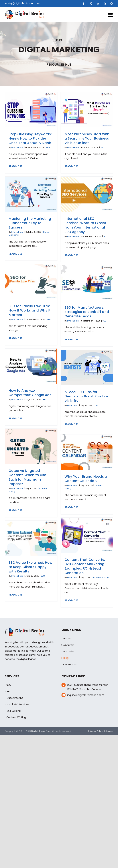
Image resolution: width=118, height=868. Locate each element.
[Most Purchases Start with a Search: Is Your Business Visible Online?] (87, 110)
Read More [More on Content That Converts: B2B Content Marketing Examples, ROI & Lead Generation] (71, 600)
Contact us (70, 664)
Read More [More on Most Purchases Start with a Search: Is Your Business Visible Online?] (71, 166)
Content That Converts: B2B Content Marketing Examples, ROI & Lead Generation (85, 566)
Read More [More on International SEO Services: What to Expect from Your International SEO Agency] (71, 255)
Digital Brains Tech (41, 731)
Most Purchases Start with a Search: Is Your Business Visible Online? (87, 138)
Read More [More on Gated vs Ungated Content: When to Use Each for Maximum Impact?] (15, 510)
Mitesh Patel (17, 147)
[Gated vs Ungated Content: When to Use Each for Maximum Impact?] (31, 446)
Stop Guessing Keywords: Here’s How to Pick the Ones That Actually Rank (30, 138)
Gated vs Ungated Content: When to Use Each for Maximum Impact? (27, 477)
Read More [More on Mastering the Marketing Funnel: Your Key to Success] (15, 254)
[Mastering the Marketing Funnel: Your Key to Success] (31, 194)
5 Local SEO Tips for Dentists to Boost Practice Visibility (86, 396)
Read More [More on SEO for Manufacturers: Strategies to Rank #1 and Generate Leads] (71, 340)
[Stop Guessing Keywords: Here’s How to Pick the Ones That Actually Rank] (31, 110)
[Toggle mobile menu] (111, 15)
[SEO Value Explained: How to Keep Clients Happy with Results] (31, 538)
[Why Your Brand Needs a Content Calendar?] (87, 452)
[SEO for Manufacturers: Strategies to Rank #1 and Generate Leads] (87, 283)
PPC (45, 399)
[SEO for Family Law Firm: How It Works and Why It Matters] (31, 282)
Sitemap (109, 731)
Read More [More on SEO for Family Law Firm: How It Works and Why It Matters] (15, 338)
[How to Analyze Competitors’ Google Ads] (31, 366)
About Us (69, 645)
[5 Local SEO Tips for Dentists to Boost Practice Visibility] (87, 367)
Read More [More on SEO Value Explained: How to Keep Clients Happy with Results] (15, 595)
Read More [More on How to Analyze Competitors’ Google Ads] (15, 418)
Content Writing (101, 577)
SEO (48, 147)
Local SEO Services (18, 704)
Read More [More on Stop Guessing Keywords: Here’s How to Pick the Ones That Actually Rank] (15, 166)
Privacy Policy (96, 731)
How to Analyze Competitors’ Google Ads (30, 393)
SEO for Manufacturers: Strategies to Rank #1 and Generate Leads (87, 312)
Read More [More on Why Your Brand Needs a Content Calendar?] (71, 507)
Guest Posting (15, 698)
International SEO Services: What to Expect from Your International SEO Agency (85, 225)
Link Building (14, 711)
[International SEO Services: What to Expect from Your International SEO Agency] (87, 194)
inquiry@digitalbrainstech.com (23, 3)
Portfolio (68, 652)
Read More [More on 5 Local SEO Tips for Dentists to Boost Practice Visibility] (71, 424)
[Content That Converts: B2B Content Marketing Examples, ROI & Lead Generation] (87, 535)
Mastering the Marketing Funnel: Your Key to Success (30, 223)
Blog (66, 658)
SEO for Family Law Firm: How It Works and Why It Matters (30, 310)
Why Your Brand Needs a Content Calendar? (86, 479)
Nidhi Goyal (73, 405)
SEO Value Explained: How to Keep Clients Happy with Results (30, 567)
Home (67, 638)
